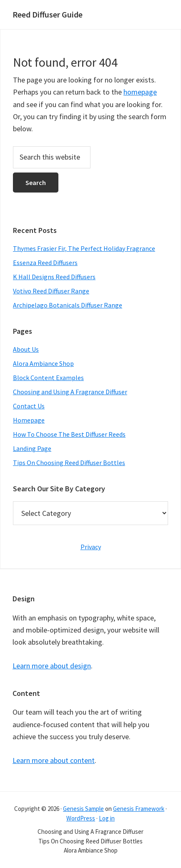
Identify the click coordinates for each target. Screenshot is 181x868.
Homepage (29, 420)
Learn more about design (52, 666)
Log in (107, 818)
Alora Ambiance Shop (43, 363)
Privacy (91, 547)
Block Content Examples (48, 378)
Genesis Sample (83, 809)
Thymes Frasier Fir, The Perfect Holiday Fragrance (84, 248)
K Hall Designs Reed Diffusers (54, 277)
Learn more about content (54, 760)
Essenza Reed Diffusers (45, 263)
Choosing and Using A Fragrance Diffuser (70, 392)
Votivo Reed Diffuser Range (51, 291)
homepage (140, 92)
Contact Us (29, 406)
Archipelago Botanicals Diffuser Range (68, 305)
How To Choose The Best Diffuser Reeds (69, 434)
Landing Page (32, 448)
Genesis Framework (139, 809)
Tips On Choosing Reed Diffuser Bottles (69, 463)
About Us (26, 349)
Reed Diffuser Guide (48, 14)
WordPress (81, 818)
